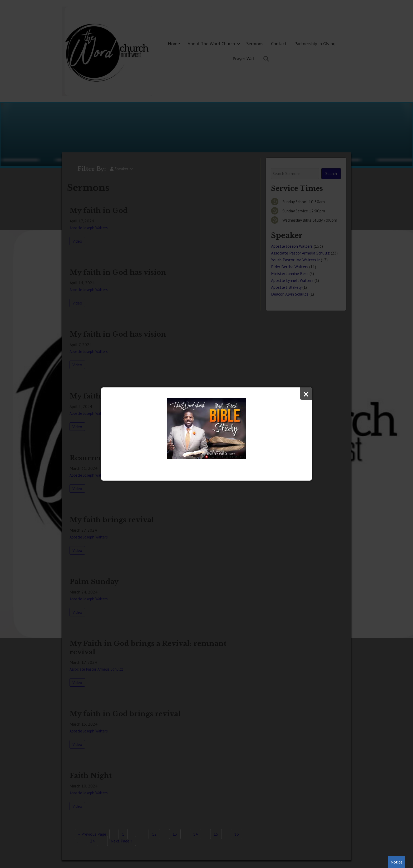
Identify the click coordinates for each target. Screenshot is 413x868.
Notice (397, 862)
